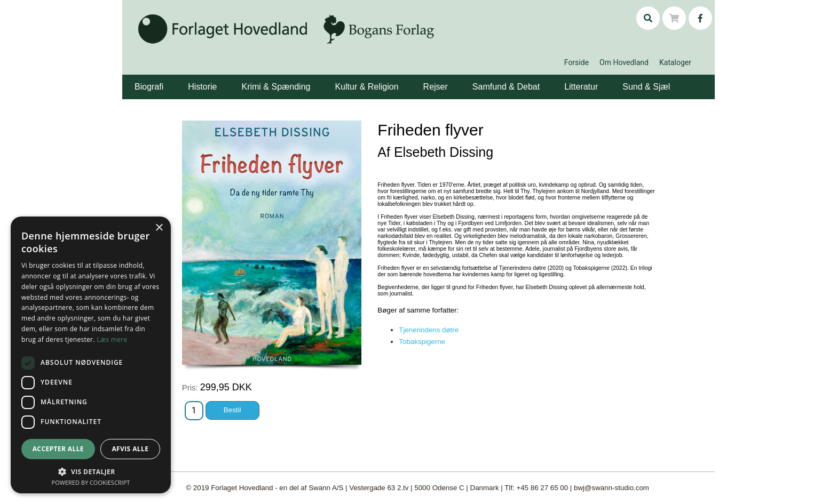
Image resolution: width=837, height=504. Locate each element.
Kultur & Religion (366, 87)
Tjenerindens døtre (429, 330)
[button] (165, 79)
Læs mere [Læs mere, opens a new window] (112, 339)
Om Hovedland (624, 62)
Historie (202, 87)
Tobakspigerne (422, 342)
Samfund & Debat (506, 87)
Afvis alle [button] (130, 449)
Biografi (149, 87)
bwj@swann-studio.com (611, 488)
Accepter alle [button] (58, 449)
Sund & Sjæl (646, 87)
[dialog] (91, 355)
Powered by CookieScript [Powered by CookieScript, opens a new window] (91, 482)
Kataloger (675, 62)
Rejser (436, 87)
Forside (577, 62)
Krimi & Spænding (276, 87)
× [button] (159, 228)
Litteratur (581, 87)
